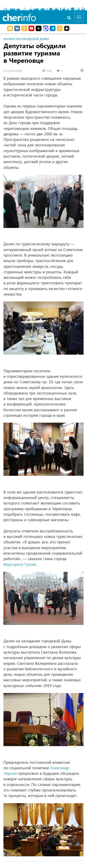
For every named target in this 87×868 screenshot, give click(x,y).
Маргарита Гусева (20, 564)
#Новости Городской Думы (26, 39)
